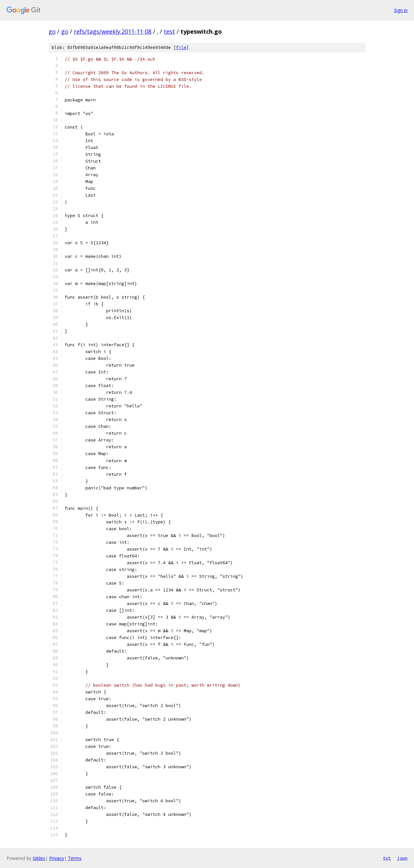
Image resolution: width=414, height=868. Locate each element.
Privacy (57, 858)
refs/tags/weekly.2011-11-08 (113, 31)
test (169, 31)
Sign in (401, 10)
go (52, 31)
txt (387, 858)
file (181, 47)
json (402, 858)
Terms (75, 858)
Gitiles (39, 858)
